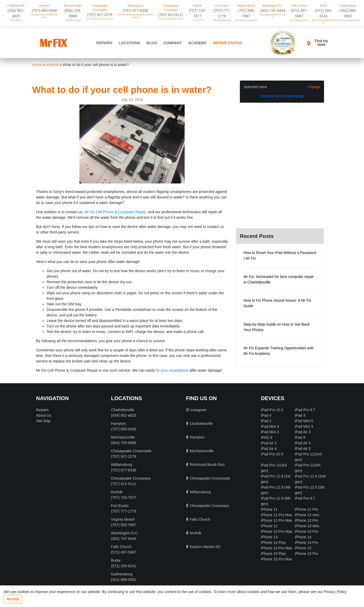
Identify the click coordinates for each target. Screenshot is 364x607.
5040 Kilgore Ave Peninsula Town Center (44, 16)
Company (173, 43)
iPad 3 (300, 415)
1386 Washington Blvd (222, 20)
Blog (152, 43)
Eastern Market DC (205, 547)
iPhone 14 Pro (307, 543)
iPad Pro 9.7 (305, 410)
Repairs (104, 43)
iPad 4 (266, 415)
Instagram (199, 410)
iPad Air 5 (303, 449)
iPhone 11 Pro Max (277, 515)
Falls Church (299, 6)
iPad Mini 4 (270, 426)
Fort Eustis (222, 6)
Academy (198, 43)
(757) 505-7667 (124, 525)
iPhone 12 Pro (307, 520)
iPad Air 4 (269, 449)
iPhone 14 (303, 537)
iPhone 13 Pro (307, 531)
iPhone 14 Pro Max (277, 548)
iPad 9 (300, 437)
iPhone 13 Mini (307, 526)
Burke (324, 6)
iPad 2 (266, 421)
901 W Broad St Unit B (299, 20)
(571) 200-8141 (124, 566)
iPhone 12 (269, 526)
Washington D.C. (273, 6)
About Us (44, 415)
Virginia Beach (246, 6)
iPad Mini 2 (270, 432)
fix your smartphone (172, 370)
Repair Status (227, 43)
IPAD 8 (267, 437)
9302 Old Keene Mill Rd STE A (324, 22)
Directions (268, 96)
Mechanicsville (73, 6)
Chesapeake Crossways (171, 8)
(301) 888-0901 (124, 580)
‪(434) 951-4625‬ (124, 415)
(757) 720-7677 (124, 497)
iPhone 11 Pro (307, 509)
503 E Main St (16, 20)
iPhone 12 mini (307, 515)
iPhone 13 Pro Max (277, 531)
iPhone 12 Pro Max (277, 520)
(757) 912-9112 (171, 15)
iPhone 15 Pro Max (277, 559)
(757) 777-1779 (124, 511)
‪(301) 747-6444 (273, 11)
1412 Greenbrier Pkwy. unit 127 (171, 19)
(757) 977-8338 (135, 11)
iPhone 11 (269, 509)
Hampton (44, 6)
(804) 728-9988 (124, 443)
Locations (129, 43)
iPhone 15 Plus (273, 554)
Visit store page (292, 96)
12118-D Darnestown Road (348, 20)
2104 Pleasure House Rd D (246, 20)
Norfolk (197, 6)
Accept (13, 599)
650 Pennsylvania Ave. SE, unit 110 (273, 16)
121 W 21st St (198, 20)
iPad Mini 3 (304, 426)
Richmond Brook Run (207, 465)
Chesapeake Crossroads (100, 8)
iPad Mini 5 (304, 421)
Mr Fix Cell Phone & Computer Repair (115, 212)
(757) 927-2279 (100, 15)
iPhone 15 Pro (307, 554)
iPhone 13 (269, 537)
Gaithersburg (348, 6)
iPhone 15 (303, 548)
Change (314, 87)
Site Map (43, 421)
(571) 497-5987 (124, 552)
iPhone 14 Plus (273, 543)
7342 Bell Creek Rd (73, 20)
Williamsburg (135, 6)
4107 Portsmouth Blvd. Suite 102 (100, 19)
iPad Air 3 (303, 432)
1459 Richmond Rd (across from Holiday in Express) (135, 16)
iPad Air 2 (269, 443)
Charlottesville (16, 6)
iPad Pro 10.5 (272, 410)
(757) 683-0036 (44, 11)
